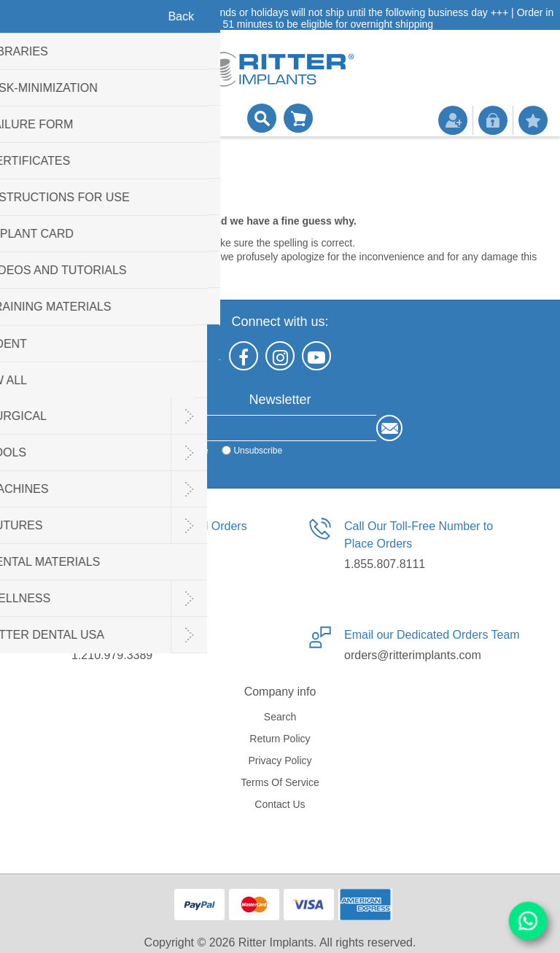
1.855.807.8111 (385, 564)
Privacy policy (280, 761)
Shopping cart (298, 118)
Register (453, 120)
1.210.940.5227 (112, 564)
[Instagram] (280, 356)
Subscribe (188, 451)
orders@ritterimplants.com (413, 655)
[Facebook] (244, 356)
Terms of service (280, 782)
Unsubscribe (258, 451)
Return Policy (280, 739)
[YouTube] (316, 356)
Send (389, 428)
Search (280, 717)
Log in (493, 120)
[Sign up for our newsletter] (267, 428)
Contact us (280, 804)
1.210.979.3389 (112, 655)
